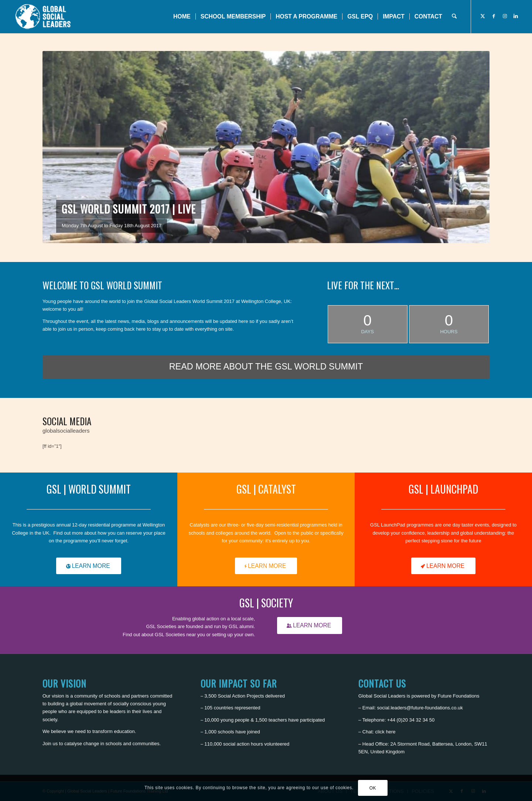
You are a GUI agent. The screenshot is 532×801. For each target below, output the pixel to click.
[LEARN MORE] (88, 566)
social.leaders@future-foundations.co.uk (420, 708)
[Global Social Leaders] (44, 17)
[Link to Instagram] (505, 16)
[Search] (454, 17)
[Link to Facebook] (494, 16)
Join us (50, 744)
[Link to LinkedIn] (516, 16)
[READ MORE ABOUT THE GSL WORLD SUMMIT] (266, 367)
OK (373, 788)
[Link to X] (482, 16)
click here (386, 732)
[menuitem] (182, 17)
